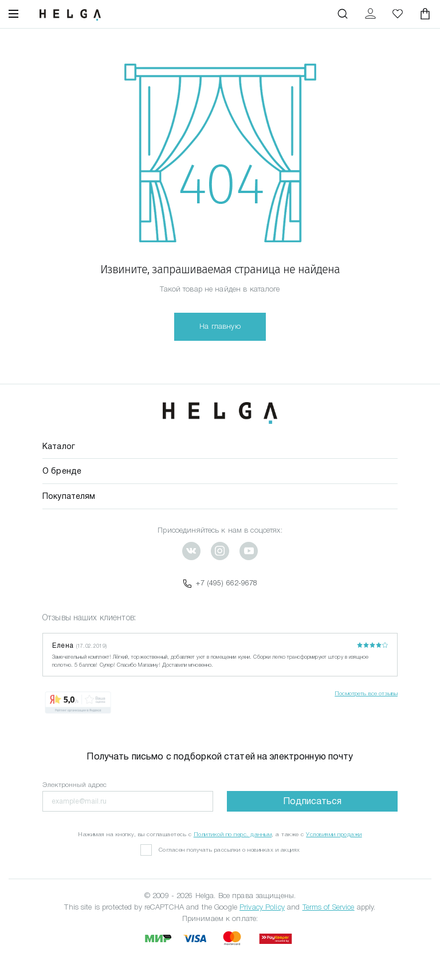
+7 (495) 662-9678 (220, 583)
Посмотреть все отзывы (366, 693)
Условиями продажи (334, 834)
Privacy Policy (262, 907)
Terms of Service (329, 907)
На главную (220, 326)
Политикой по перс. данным (233, 834)
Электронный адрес (74, 785)
